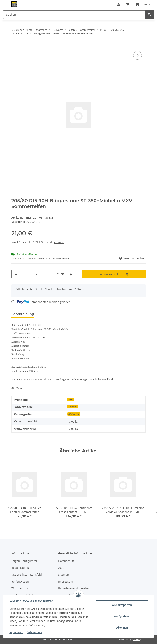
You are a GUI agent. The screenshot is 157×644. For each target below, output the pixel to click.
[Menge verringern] (16, 274)
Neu (70, 399)
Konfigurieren (122, 616)
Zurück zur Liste (23, 30)
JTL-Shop (137, 639)
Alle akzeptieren (122, 605)
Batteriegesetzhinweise (73, 588)
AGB (61, 568)
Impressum (16, 632)
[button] (119, 4)
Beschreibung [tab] (23, 314)
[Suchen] (149, 15)
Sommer (73, 407)
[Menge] (36, 274)
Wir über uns (20, 588)
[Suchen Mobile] (74, 15)
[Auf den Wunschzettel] (137, 55)
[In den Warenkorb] (14, 46)
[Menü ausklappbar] (5, 2)
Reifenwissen (20, 582)
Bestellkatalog (20, 568)
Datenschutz (35, 632)
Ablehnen (122, 628)
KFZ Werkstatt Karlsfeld (27, 575)
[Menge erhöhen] (71, 274)
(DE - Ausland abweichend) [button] (55, 258)
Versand (59, 242)
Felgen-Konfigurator (24, 561)
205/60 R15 (33, 222)
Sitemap (64, 575)
